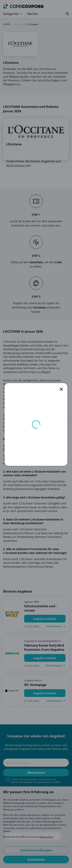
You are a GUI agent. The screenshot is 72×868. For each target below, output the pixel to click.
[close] (61, 389)
